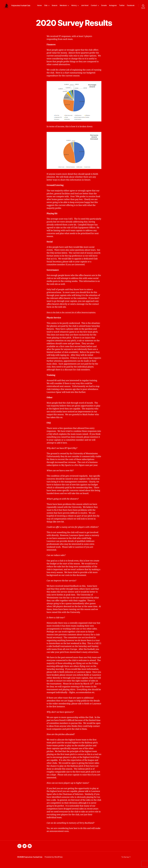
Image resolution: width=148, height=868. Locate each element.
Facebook (131, 7)
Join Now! (85, 7)
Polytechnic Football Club (34, 863)
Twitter (122, 7)
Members (63, 7)
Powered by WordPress (56, 863)
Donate (104, 7)
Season (55, 7)
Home (39, 7)
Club (46, 7)
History (74, 7)
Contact (94, 7)
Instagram (113, 7)
